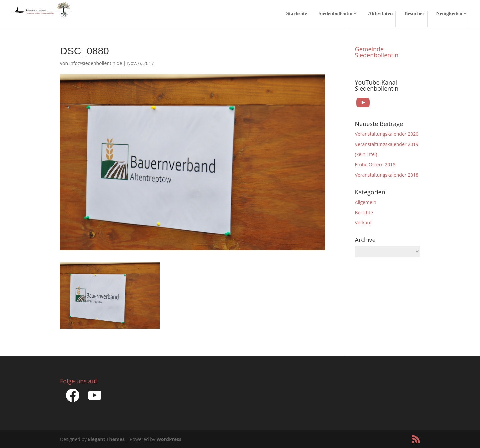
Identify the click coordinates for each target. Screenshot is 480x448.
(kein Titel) (366, 154)
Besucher (414, 13)
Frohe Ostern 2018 (375, 164)
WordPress (169, 439)
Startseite (297, 13)
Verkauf (363, 222)
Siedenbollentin (336, 13)
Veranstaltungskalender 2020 (387, 134)
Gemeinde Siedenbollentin (377, 52)
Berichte (364, 212)
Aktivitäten (380, 13)
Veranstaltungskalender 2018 (387, 175)
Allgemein (366, 202)
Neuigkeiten (449, 13)
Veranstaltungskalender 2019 (387, 144)
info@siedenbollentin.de (96, 63)
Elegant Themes (106, 439)
